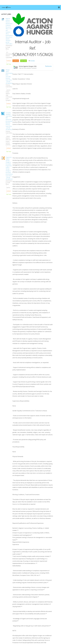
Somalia (33, 64)
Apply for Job (19, 616)
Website (55, 70)
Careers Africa (30, 642)
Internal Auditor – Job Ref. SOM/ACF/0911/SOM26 (36, 51)
